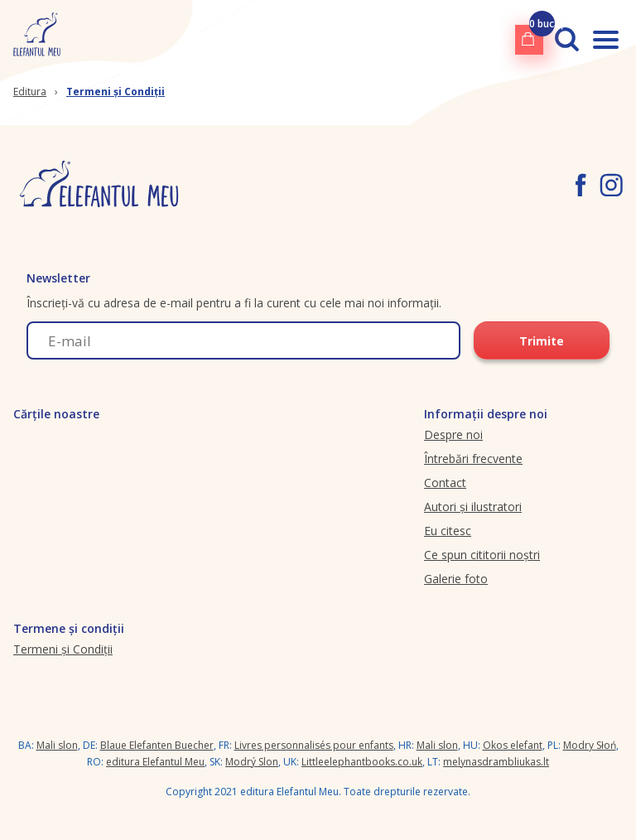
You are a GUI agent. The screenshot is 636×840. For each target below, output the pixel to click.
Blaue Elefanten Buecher (157, 745)
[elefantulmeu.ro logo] (37, 39)
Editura (30, 92)
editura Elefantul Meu (155, 762)
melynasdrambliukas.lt (496, 762)
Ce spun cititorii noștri (482, 555)
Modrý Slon (252, 762)
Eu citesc (448, 531)
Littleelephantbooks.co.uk (362, 762)
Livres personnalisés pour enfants (314, 745)
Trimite (542, 341)
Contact (445, 483)
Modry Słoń (590, 745)
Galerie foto (456, 579)
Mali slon (57, 745)
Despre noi (453, 434)
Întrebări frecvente (473, 459)
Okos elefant (513, 745)
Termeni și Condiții (116, 92)
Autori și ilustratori (473, 507)
